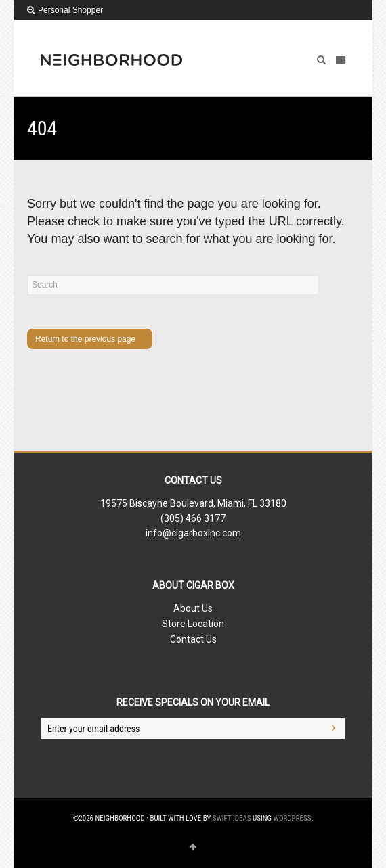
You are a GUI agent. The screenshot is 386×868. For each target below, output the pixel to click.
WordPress (293, 818)
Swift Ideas (232, 818)
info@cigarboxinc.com (193, 533)
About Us (193, 608)
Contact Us (193, 639)
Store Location (193, 624)
